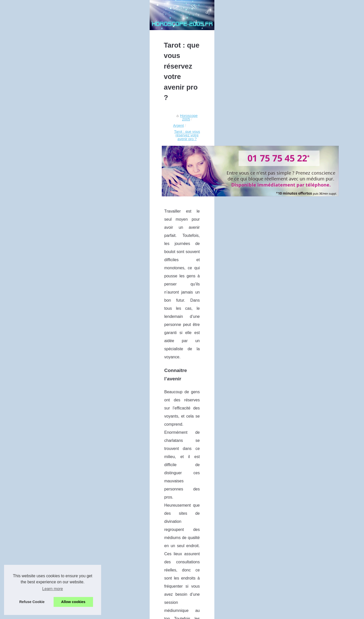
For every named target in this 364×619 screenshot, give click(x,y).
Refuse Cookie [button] (32, 602)
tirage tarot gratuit (238, 341)
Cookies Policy (118, 614)
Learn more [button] (53, 589)
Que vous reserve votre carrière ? (237, 571)
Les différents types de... (284, 168)
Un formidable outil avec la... (287, 229)
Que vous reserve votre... (285, 279)
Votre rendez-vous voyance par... (291, 252)
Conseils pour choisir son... (286, 207)
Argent (82, 194)
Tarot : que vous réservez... (286, 290)
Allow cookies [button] (73, 602)
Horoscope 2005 (59, 194)
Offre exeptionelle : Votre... (286, 218)
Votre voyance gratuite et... (286, 240)
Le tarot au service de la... (285, 318)
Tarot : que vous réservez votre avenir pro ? (127, 194)
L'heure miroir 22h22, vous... (287, 179)
